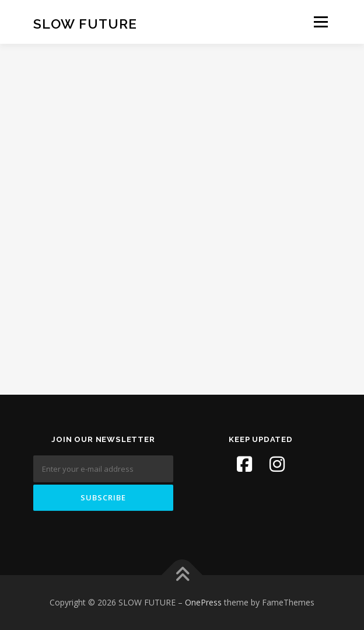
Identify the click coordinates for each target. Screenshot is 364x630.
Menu (320, 22)
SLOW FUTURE (85, 23)
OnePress (203, 602)
